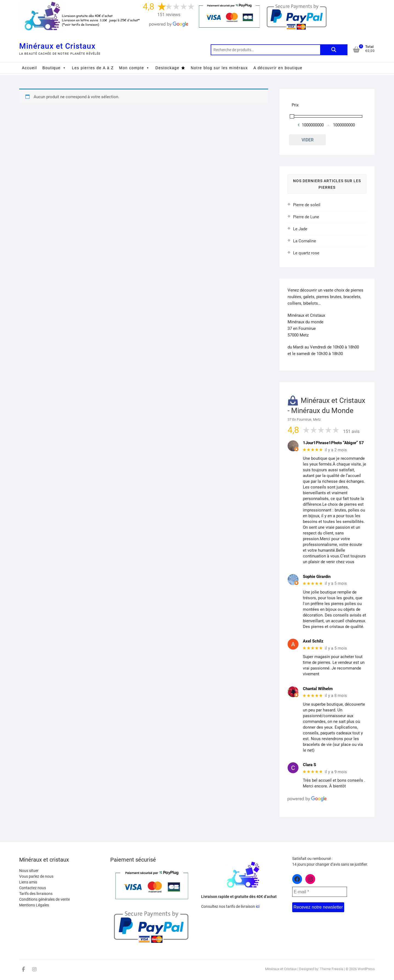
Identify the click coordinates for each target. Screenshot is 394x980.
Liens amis (28, 882)
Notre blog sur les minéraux (219, 68)
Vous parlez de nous (36, 876)
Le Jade (300, 229)
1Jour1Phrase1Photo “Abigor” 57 (333, 443)
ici (258, 906)
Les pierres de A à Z (93, 68)
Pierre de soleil (307, 205)
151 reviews (169, 15)
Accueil (29, 68)
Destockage (167, 68)
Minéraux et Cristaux (57, 46)
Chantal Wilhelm (318, 689)
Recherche (334, 50)
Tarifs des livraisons (36, 894)
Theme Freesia (331, 969)
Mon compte (134, 68)
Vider (308, 140)
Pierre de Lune (306, 217)
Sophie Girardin (317, 577)
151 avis (351, 431)
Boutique (54, 68)
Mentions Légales (34, 905)
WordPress (366, 969)
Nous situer (29, 871)
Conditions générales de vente (44, 899)
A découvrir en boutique (278, 68)
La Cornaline (305, 241)
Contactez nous (33, 888)
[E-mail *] (320, 892)
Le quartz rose (306, 253)
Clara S (309, 765)
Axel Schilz (313, 641)
